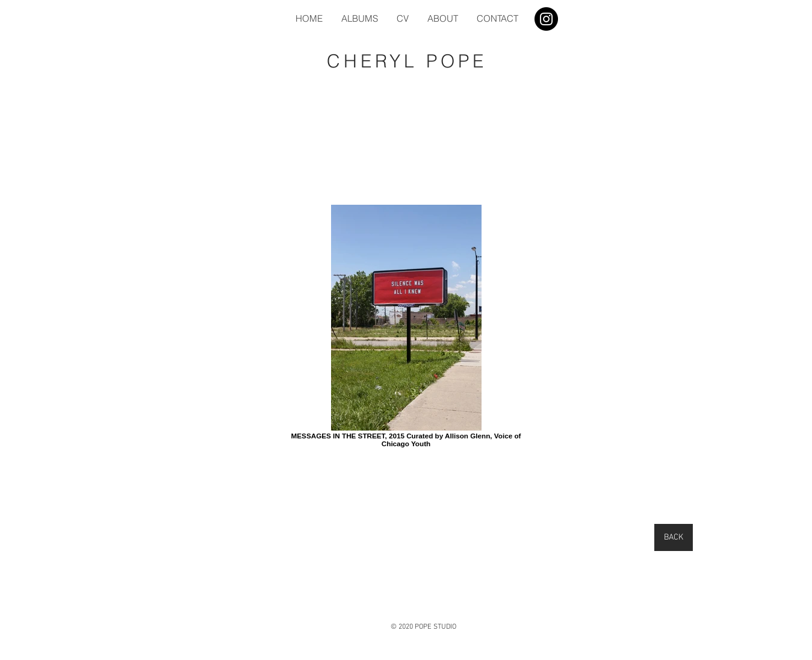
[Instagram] (546, 19)
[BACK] (674, 537)
